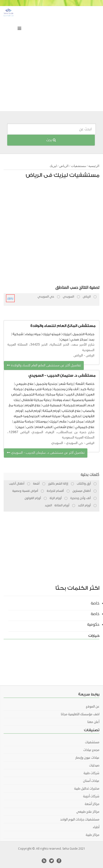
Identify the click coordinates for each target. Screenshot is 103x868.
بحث (51, 140)
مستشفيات (78, 166)
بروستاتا (42, 421)
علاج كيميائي (85, 427)
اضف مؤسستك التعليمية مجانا (80, 714)
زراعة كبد (87, 389)
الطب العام (44, 427)
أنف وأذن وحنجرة (66, 389)
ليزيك (53, 166)
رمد (92, 339)
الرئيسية (94, 166)
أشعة (80, 384)
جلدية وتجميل (46, 384)
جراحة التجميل (83, 334)
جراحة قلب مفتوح (38, 389)
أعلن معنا (93, 722)
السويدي (57, 443)
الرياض (64, 166)
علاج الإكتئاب (71, 411)
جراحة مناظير (24, 421)
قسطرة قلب (52, 405)
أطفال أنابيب (75, 394)
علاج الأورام (33, 405)
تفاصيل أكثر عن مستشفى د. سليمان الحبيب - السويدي (46, 453)
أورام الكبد (32, 411)
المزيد (48, 505)
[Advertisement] (51, 60)
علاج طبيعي (24, 384)
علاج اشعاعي (63, 427)
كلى (30, 427)
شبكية (18, 334)
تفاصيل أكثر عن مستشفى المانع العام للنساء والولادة (44, 365)
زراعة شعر (66, 384)
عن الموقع (93, 707)
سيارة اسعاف (51, 416)
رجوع (10, 298)
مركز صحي (79, 339)
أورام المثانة (51, 411)
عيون (64, 339)
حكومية (93, 625)
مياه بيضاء (33, 334)
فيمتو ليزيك (51, 334)
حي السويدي (74, 443)
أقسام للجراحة (74, 405)
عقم (63, 421)
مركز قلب (76, 421)
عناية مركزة (55, 394)
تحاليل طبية (72, 416)
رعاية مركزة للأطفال (36, 400)
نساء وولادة (61, 400)
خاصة (90, 384)
